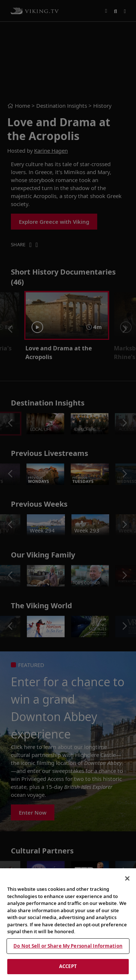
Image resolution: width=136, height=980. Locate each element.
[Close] (127, 878)
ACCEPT (68, 966)
